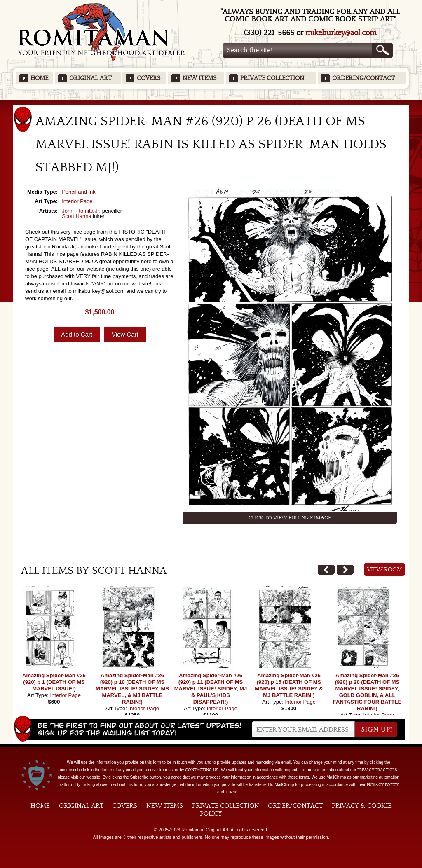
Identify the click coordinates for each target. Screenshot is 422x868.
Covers (149, 78)
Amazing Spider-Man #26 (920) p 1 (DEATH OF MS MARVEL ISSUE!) (54, 682)
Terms (232, 792)
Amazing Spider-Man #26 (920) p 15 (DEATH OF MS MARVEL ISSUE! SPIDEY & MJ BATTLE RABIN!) (289, 685)
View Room (385, 570)
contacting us (202, 770)
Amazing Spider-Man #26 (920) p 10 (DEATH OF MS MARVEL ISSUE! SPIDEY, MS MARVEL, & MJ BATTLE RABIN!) (132, 689)
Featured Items (211, 102)
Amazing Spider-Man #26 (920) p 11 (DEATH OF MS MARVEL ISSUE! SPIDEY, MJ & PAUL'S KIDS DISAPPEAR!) (211, 689)
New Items (199, 78)
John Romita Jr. (81, 211)
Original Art (90, 78)
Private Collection (272, 78)
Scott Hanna (77, 216)
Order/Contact (295, 806)
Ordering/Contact (363, 78)
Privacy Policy (383, 785)
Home (39, 78)
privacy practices (377, 770)
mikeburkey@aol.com (341, 33)
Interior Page (77, 201)
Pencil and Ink (79, 192)
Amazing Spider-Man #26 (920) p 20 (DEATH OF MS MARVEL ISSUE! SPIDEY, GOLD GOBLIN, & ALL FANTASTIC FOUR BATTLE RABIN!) (367, 692)
